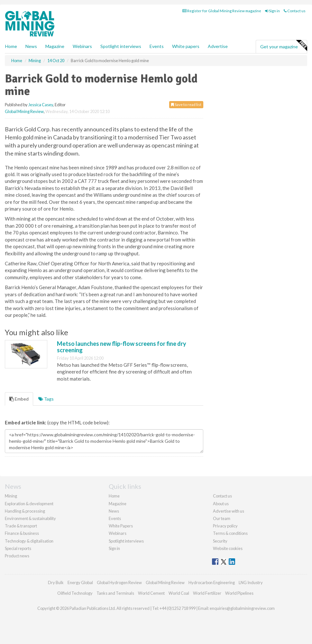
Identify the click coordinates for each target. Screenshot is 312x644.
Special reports (18, 548)
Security (220, 541)
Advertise (218, 46)
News (114, 511)
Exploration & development (29, 504)
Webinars (82, 46)
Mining (11, 496)
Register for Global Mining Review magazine (222, 11)
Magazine (55, 46)
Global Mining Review (24, 111)
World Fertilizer (207, 593)
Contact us (295, 11)
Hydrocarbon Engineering (212, 582)
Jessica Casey (41, 105)
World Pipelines (239, 593)
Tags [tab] (46, 399)
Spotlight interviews (121, 46)
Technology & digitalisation (29, 541)
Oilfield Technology (75, 593)
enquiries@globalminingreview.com (242, 608)
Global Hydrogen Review (119, 582)
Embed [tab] (19, 399)
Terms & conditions (230, 533)
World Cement (151, 593)
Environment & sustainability (30, 518)
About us (221, 504)
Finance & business (22, 533)
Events (157, 46)
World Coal (179, 593)
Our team (222, 518)
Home (11, 46)
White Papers (121, 526)
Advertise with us (229, 511)
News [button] (31, 46)
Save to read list (186, 104)
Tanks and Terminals (115, 593)
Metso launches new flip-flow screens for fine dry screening (122, 347)
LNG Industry (251, 582)
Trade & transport (21, 526)
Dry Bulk (56, 582)
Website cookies (228, 548)
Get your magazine (284, 46)
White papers (186, 46)
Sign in (272, 11)
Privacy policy (225, 526)
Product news (17, 556)
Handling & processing (25, 511)
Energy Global (80, 582)
